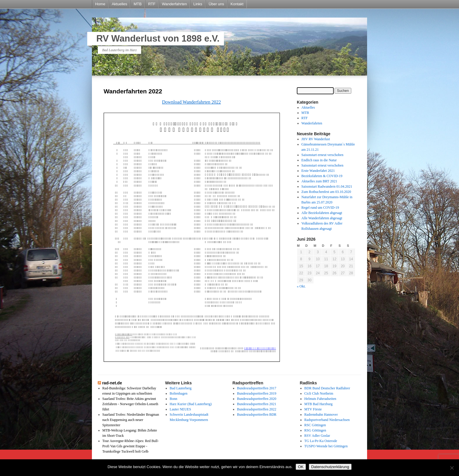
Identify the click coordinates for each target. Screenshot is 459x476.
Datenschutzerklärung (330, 467)
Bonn (174, 399)
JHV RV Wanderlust (316, 139)
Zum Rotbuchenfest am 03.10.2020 (326, 192)
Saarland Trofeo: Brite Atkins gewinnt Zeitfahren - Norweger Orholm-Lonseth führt (130, 404)
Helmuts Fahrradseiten (320, 399)
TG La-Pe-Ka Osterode (321, 441)
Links (198, 4)
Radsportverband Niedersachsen (327, 420)
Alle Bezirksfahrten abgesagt (322, 213)
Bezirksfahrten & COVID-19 (322, 176)
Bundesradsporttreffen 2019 (257, 393)
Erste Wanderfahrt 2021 (318, 171)
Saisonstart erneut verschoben (322, 155)
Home (100, 4)
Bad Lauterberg (181, 388)
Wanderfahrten (174, 4)
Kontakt (237, 4)
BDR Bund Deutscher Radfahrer (327, 388)
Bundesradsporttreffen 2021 (257, 404)
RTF (152, 4)
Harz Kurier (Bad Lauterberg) (191, 404)
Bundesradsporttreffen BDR (257, 415)
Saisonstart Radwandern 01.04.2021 (327, 186)
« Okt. (301, 286)
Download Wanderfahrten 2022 (191, 102)
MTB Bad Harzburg (318, 404)
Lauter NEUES (180, 409)
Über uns (216, 4)
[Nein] (452, 468)
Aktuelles (120, 4)
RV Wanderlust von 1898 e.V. (158, 38)
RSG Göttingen (315, 430)
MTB (137, 4)
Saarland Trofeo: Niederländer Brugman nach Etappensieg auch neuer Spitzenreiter (131, 420)
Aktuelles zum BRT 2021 (319, 181)
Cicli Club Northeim (319, 393)
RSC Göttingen (315, 425)
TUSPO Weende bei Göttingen (326, 446)
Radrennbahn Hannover (321, 415)
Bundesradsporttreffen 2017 (257, 388)
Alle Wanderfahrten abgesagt (322, 218)
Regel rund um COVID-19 (320, 208)
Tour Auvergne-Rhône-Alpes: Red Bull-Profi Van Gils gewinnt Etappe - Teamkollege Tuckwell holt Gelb (131, 446)
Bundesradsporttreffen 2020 (257, 399)
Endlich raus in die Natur (319, 160)
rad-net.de (112, 383)
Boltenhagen (179, 393)
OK (301, 467)
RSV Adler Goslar (317, 436)
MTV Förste (313, 409)
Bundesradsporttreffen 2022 (257, 409)
